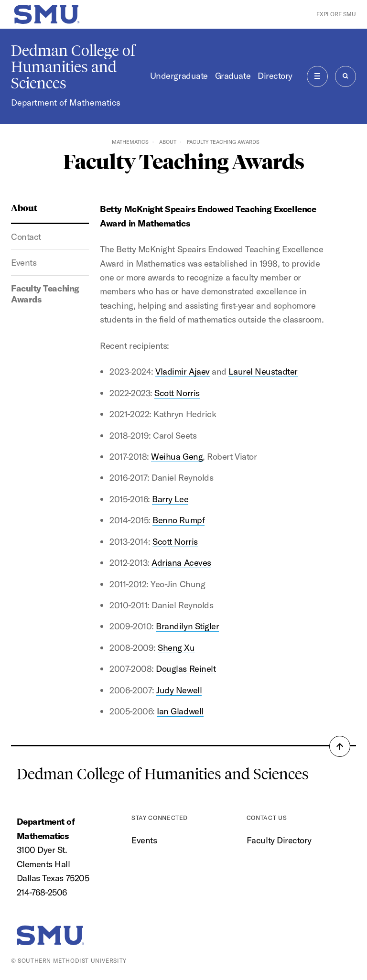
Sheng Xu (176, 648)
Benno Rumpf (178, 520)
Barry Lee (170, 499)
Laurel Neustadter (263, 372)
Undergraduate (179, 76)
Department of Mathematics (66, 102)
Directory (275, 76)
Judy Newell (179, 690)
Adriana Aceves (181, 563)
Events (24, 263)
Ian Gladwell (180, 711)
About (168, 142)
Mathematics (130, 142)
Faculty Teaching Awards (45, 294)
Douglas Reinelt (186, 669)
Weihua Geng (177, 457)
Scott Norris (177, 393)
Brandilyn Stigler (187, 626)
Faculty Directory (279, 840)
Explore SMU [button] (336, 14)
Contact (26, 237)
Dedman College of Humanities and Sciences (73, 67)
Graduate (233, 76)
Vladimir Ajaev (183, 372)
